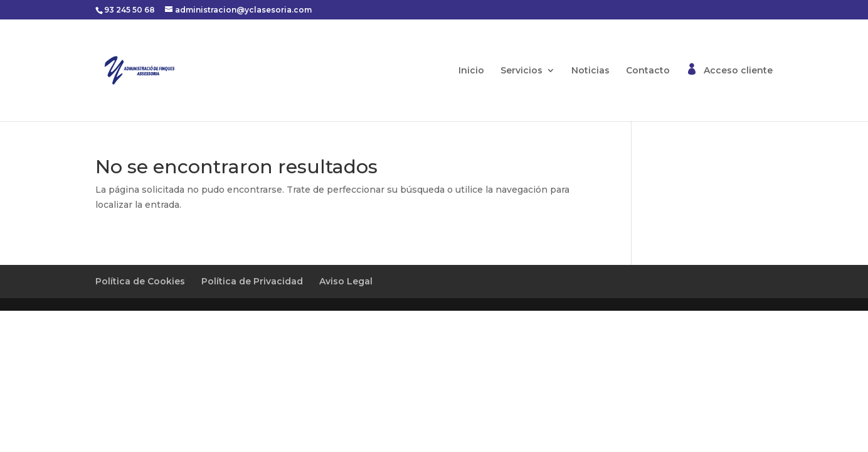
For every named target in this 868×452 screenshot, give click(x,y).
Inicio (471, 71)
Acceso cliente (738, 71)
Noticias (590, 71)
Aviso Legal (346, 281)
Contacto (648, 71)
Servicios (521, 71)
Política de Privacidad (252, 281)
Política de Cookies (140, 281)
